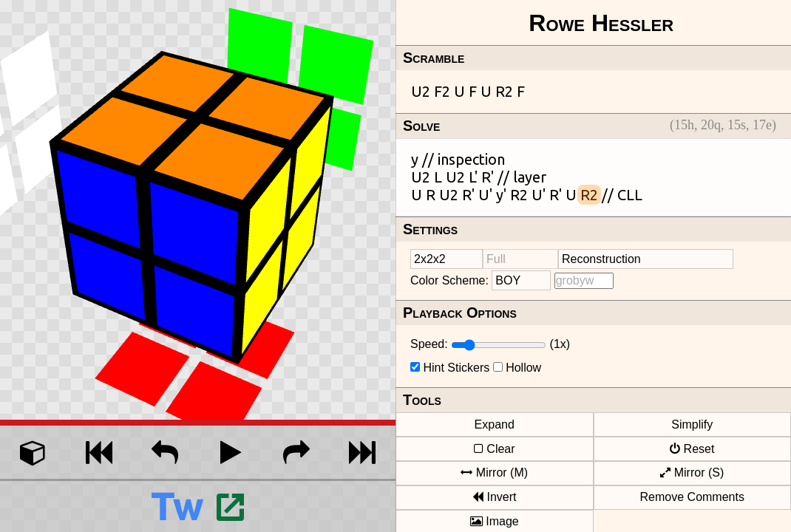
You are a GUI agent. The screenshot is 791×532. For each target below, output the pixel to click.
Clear (495, 449)
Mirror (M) (494, 473)
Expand (495, 424)
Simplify (692, 424)
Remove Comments (692, 497)
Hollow (523, 368)
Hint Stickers (456, 368)
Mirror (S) (692, 473)
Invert (494, 497)
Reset (692, 449)
